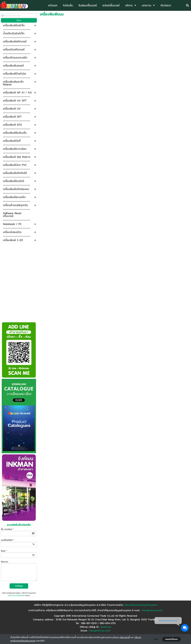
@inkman (106, 627)
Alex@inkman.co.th (152, 610)
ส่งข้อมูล (19, 586)
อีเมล (4, 551)
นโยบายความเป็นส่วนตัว (16, 595)
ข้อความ (4, 562)
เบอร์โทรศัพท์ (8, 540)
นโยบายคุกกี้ (125, 637)
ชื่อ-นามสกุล (7, 529)
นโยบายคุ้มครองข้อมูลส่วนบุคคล (141, 605)
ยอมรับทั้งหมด (172, 639)
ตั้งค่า (156, 639)
